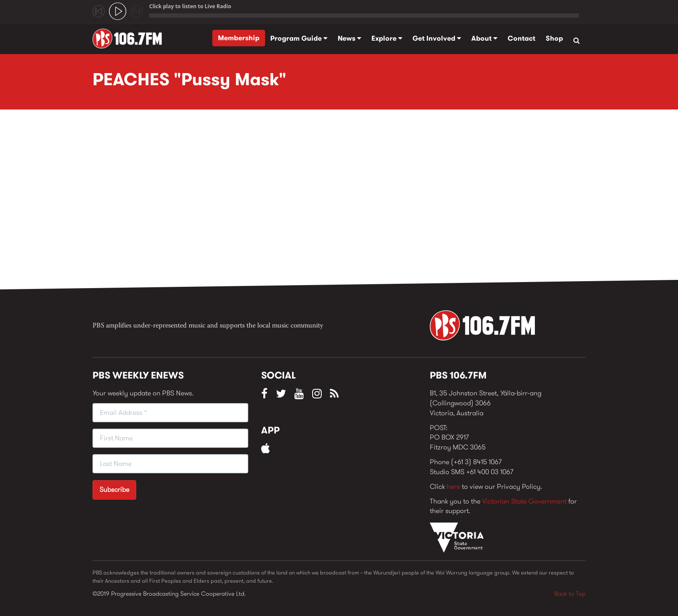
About (484, 38)
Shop (554, 38)
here (453, 486)
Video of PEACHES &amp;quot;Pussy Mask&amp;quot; (231, 202)
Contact (521, 38)
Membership (239, 38)
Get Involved (437, 38)
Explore (387, 38)
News (349, 38)
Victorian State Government (524, 501)
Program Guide (299, 38)
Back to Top (570, 594)
